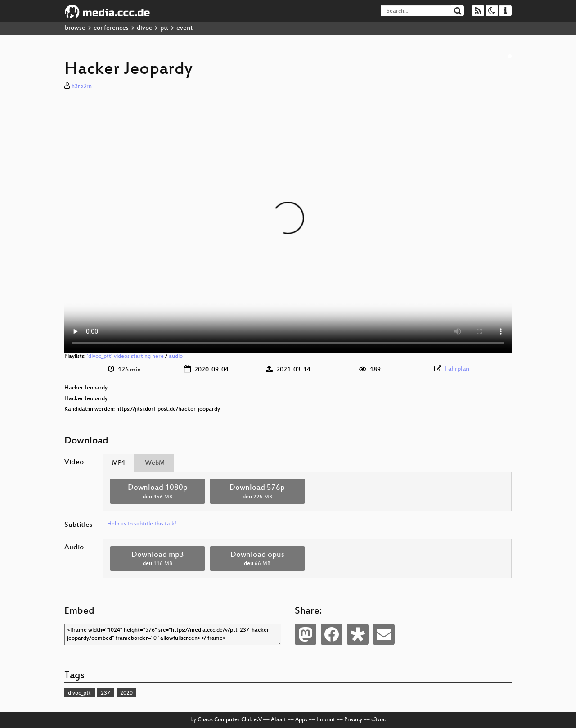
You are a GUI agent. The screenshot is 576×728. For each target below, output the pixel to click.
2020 (126, 693)
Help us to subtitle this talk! (142, 524)
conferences (111, 28)
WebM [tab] (155, 463)
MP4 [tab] (119, 463)
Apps (301, 720)
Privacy (353, 720)
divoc (144, 28)
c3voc (378, 720)
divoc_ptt (79, 693)
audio (176, 357)
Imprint (326, 720)
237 (106, 693)
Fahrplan (457, 369)
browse (75, 28)
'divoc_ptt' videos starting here (125, 357)
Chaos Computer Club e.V (230, 720)
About (279, 720)
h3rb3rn (82, 86)
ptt (164, 28)
